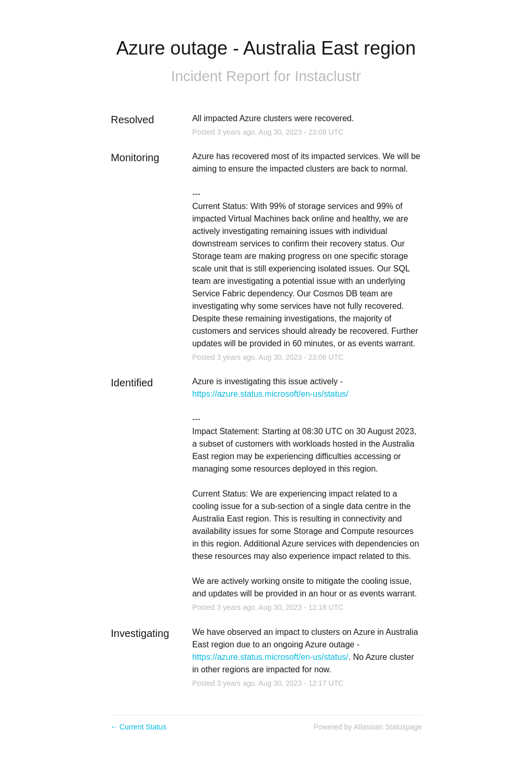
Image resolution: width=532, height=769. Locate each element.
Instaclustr (328, 76)
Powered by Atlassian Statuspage (368, 727)
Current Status (138, 727)
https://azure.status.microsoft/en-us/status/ (270, 394)
